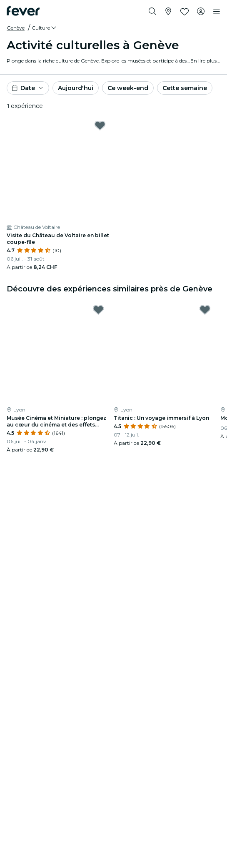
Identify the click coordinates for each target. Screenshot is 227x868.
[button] (45, 28)
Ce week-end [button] (128, 88)
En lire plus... (205, 61)
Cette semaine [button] (185, 88)
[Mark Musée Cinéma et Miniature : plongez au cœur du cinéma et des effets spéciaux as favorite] (98, 310)
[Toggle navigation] (217, 12)
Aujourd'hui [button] (76, 88)
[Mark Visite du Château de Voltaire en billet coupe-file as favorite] (100, 125)
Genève (16, 28)
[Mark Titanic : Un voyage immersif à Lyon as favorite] (205, 310)
